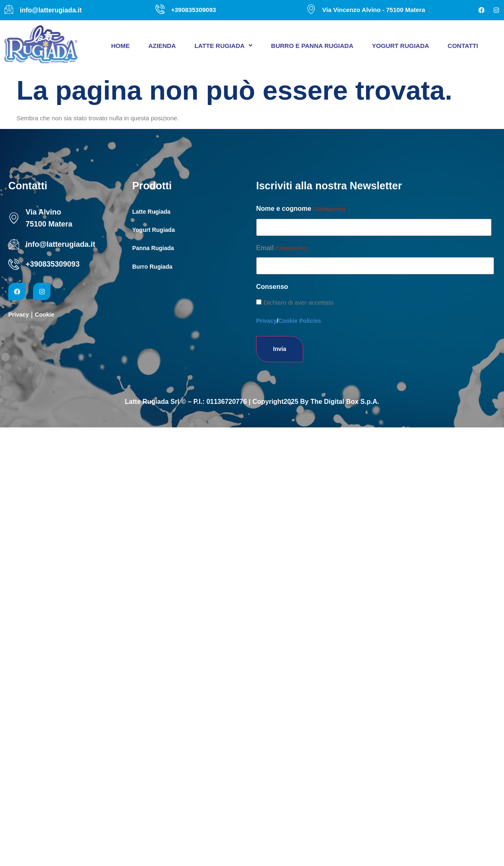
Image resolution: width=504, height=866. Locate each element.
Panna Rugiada (153, 248)
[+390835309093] (14, 264)
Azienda (162, 46)
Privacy (19, 315)
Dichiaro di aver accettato (298, 302)
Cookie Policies (300, 321)
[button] (223, 46)
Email (282, 248)
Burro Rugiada (152, 267)
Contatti (463, 46)
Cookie (45, 315)
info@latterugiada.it (61, 244)
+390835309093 (53, 264)
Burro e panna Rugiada (312, 46)
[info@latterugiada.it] (14, 244)
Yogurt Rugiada (400, 46)
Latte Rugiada (223, 46)
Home (120, 46)
